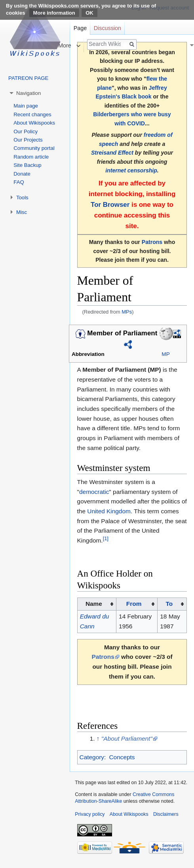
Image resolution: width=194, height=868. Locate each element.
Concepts (122, 757)
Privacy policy (90, 814)
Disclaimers (166, 814)
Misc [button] (22, 212)
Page (80, 28)
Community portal (34, 148)
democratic (94, 492)
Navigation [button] (29, 93)
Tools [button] (22, 198)
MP (165, 354)
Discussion (107, 28)
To (169, 604)
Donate (22, 174)
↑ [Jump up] (98, 738)
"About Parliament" (127, 738)
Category (92, 757)
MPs (127, 312)
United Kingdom (109, 511)
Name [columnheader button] (94, 604)
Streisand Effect (112, 153)
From (134, 604)
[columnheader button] (137, 604)
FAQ (19, 182)
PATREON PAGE (28, 78)
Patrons (152, 242)
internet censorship (131, 170)
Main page (26, 106)
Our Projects (28, 140)
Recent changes (32, 114)
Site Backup (27, 165)
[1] (106, 538)
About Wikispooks (34, 123)
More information (54, 13)
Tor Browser (110, 205)
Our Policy (26, 131)
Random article (31, 157)
